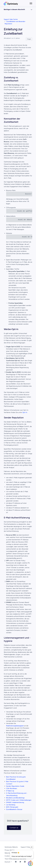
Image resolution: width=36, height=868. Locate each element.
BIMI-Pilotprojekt (12, 807)
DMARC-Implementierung (15, 802)
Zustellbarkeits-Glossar (14, 809)
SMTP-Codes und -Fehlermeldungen (19, 800)
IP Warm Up (10, 791)
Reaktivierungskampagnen (15, 726)
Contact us (14, 828)
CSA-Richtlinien (12, 788)
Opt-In (25, 412)
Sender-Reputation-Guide (15, 786)
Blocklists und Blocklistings (15, 798)
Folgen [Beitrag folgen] (29, 39)
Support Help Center (11, 19)
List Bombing (11, 805)
